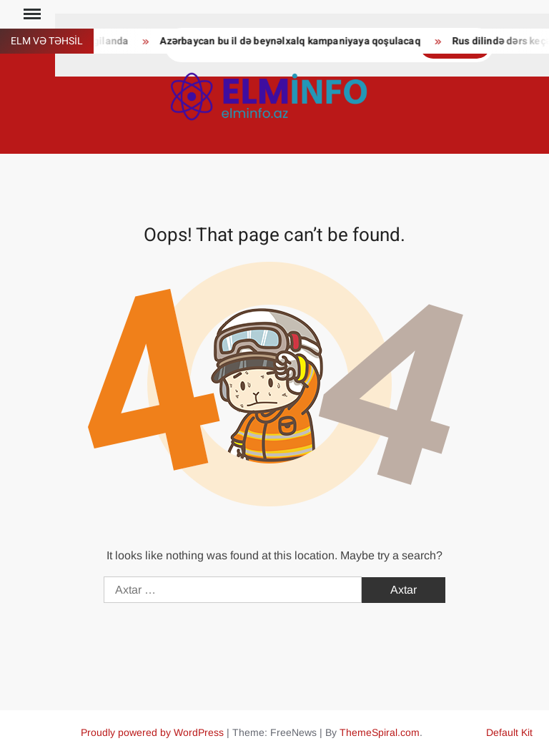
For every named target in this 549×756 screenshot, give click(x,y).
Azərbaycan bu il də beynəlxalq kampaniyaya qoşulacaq (293, 41)
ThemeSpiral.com (380, 732)
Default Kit (509, 732)
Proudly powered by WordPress (152, 732)
